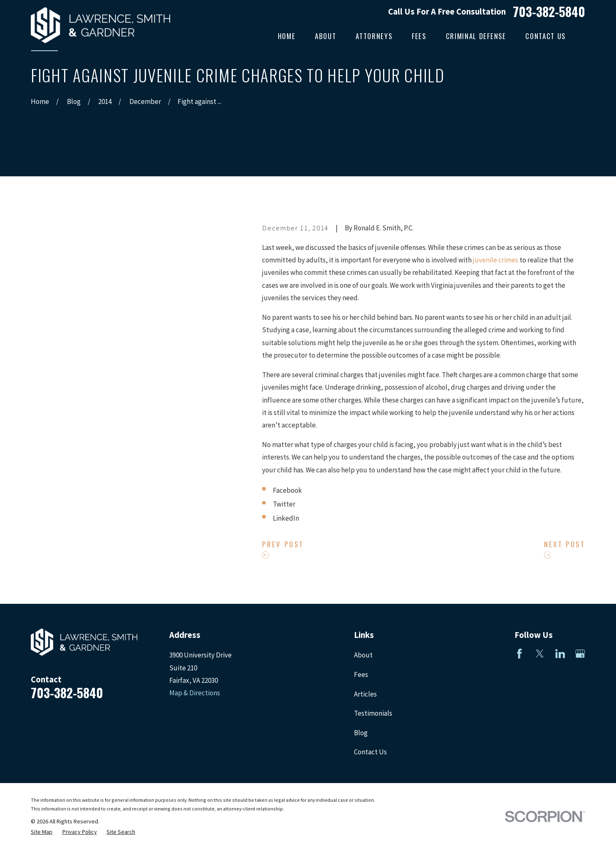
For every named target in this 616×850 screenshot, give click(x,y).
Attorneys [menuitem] (374, 36)
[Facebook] (520, 654)
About (363, 655)
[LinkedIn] (560, 654)
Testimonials (373, 713)
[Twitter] (540, 654)
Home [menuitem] (287, 36)
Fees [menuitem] (419, 36)
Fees (361, 675)
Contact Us (370, 752)
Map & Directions (195, 693)
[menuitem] (42, 832)
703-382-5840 (549, 12)
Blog (361, 733)
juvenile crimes (496, 260)
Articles (365, 694)
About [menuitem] (325, 36)
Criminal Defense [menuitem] (476, 36)
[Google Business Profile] (580, 654)
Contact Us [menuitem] (545, 36)
